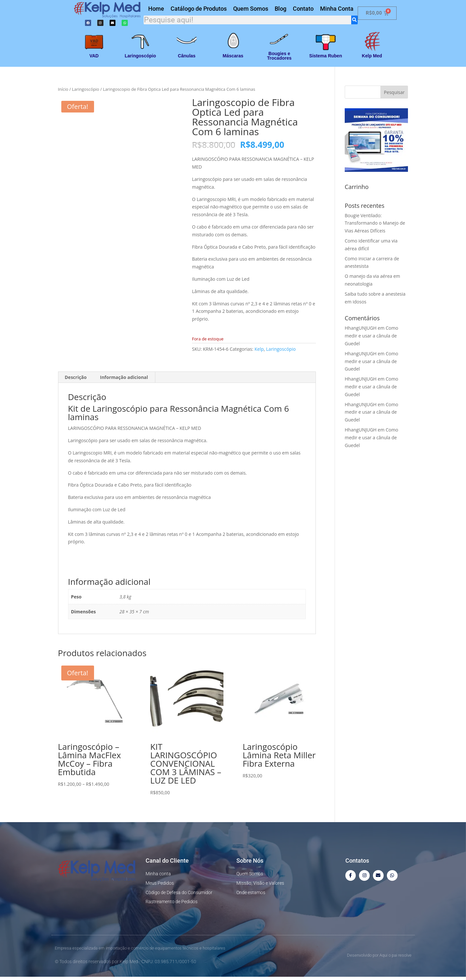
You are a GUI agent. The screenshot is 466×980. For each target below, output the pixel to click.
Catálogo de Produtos (199, 10)
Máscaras (233, 59)
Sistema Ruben (326, 59)
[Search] (354, 21)
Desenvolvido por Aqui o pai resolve (379, 958)
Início (63, 92)
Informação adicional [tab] (124, 380)
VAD (94, 59)
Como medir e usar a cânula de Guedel (371, 339)
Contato (303, 10)
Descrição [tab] (76, 380)
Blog (281, 10)
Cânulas (186, 59)
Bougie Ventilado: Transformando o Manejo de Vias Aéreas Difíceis (375, 226)
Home (156, 10)
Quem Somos (251, 10)
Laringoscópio (140, 59)
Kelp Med (372, 59)
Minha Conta (337, 10)
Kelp (259, 352)
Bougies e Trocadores (279, 59)
